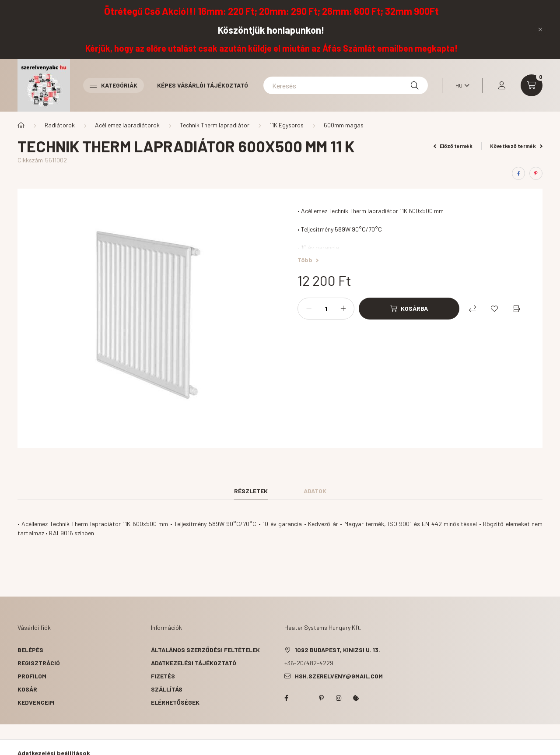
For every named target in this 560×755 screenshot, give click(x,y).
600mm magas (344, 125)
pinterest (321, 698)
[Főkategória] (21, 125)
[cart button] (532, 85)
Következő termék (516, 146)
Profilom (32, 676)
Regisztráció (39, 663)
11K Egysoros (287, 125)
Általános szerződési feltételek (205, 650)
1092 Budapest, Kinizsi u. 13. (338, 650)
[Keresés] (346, 85)
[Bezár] (540, 29)
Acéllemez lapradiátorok (127, 125)
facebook (286, 698)
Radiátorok (60, 125)
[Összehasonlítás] (472, 309)
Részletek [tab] (251, 491)
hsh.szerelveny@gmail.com (339, 676)
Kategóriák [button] (114, 85)
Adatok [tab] (315, 491)
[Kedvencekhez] (494, 309)
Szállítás (167, 689)
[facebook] (518, 173)
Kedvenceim (36, 702)
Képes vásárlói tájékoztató (203, 85)
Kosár (27, 689)
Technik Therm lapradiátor (215, 125)
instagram (339, 698)
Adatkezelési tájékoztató (194, 663)
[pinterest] (536, 173)
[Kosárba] (409, 309)
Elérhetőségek (175, 702)
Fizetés (163, 676)
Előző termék (453, 146)
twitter (304, 698)
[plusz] (343, 309)
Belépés (30, 650)
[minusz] (309, 309)
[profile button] (502, 85)
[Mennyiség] (326, 309)
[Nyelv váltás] (460, 85)
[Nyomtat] (516, 309)
